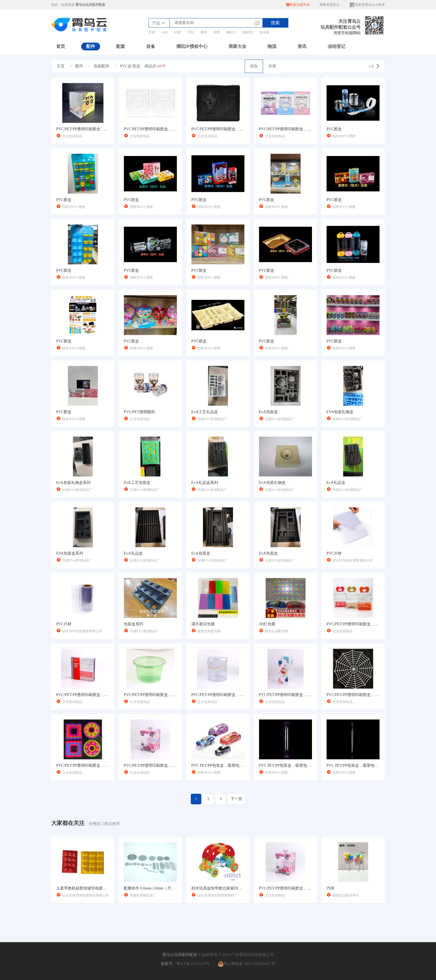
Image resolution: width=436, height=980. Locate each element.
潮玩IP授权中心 (192, 46)
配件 (91, 46)
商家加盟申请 (298, 5)
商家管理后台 (330, 5)
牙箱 (152, 32)
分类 (272, 66)
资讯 (302, 46)
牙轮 (191, 32)
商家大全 (237, 46)
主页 (61, 66)
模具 (204, 32)
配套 (121, 46)
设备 (151, 46)
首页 (61, 46)
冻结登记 (336, 46)
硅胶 (178, 32)
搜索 (275, 23)
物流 (272, 46)
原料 (217, 32)
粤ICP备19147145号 (193, 964)
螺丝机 (248, 32)
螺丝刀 (232, 32)
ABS (165, 32)
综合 (254, 66)
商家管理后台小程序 (367, 5)
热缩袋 (264, 32)
